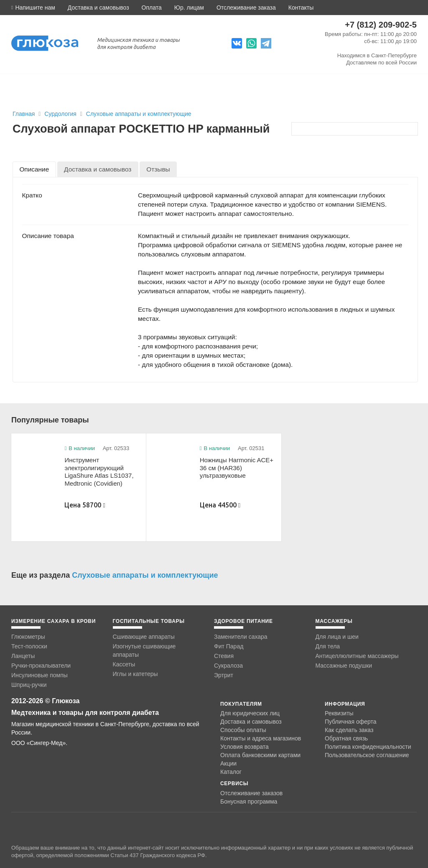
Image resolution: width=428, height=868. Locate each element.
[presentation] (34, 169)
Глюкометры (28, 637)
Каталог (231, 772)
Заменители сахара (241, 637)
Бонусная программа (249, 801)
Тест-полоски (29, 646)
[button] (33, 8)
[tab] (34, 169)
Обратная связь (346, 738)
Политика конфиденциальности (368, 747)
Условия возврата (245, 747)
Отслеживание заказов (251, 793)
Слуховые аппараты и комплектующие (139, 114)
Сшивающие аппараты (144, 637)
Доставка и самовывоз (98, 8)
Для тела (328, 646)
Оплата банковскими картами (260, 755)
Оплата (152, 8)
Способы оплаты (243, 730)
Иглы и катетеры (135, 674)
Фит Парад (229, 646)
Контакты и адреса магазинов (261, 738)
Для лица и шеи (337, 637)
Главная (24, 114)
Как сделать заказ (349, 730)
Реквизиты (339, 713)
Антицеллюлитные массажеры (357, 656)
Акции (228, 763)
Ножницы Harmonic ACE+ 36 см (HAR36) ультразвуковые (237, 468)
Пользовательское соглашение (367, 755)
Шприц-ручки (29, 685)
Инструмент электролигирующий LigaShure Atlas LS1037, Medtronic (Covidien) (99, 472)
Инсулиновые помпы (39, 675)
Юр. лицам (189, 8)
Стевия (224, 656)
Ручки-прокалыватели (41, 666)
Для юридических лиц (250, 713)
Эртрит (224, 675)
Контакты (301, 8)
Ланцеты (23, 656)
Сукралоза (228, 666)
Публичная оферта (351, 722)
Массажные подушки (344, 666)
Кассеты (124, 664)
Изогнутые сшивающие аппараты (144, 650)
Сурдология (61, 114)
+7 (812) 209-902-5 (381, 25)
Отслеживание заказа (246, 8)
